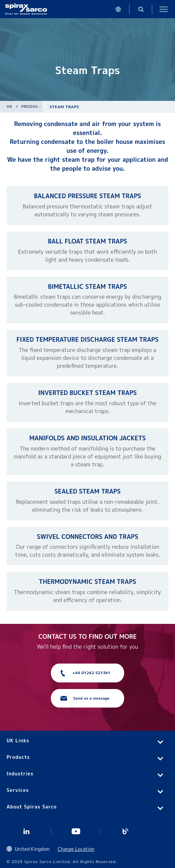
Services (18, 790)
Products (33, 106)
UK (10, 106)
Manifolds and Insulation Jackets (88, 438)
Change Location (76, 849)
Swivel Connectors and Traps (87, 537)
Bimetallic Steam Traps (87, 287)
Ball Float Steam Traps (87, 241)
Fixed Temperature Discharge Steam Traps (87, 340)
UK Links (18, 740)
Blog (125, 831)
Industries (20, 774)
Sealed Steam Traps (88, 491)
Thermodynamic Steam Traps (88, 582)
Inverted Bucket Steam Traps (88, 393)
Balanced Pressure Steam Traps (88, 196)
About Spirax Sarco (32, 807)
